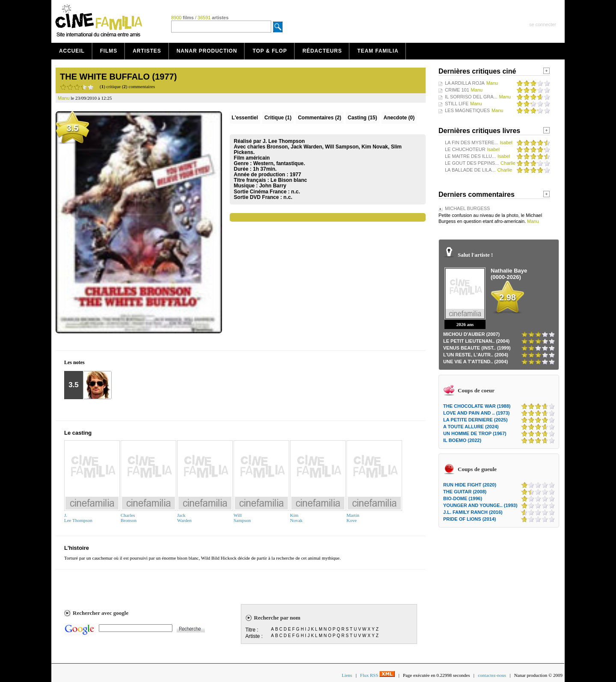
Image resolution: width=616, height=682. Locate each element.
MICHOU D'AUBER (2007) (471, 334)
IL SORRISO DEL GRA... (471, 97)
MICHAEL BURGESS (467, 208)
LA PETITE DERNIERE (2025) (475, 420)
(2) (319, 118)
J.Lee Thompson (78, 518)
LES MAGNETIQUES (467, 110)
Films (109, 51)
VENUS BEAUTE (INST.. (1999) (477, 348)
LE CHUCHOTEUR (465, 149)
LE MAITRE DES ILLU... (470, 156)
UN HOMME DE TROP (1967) (475, 433)
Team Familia (378, 51)
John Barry (273, 186)
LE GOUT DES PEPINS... (472, 163)
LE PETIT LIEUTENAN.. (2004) (476, 341)
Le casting (78, 433)
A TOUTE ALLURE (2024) (471, 427)
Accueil (72, 51)
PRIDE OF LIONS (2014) (469, 519)
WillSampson (242, 518)
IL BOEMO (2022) (462, 440)
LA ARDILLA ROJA (465, 83)
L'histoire (77, 548)
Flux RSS (378, 675)
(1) (278, 118)
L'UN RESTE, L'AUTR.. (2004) (476, 355)
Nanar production (207, 51)
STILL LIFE (457, 104)
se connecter (543, 24)
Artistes (147, 51)
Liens (347, 675)
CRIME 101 (457, 90)
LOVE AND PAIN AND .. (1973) (476, 413)
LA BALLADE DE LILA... (470, 170)
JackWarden (184, 518)
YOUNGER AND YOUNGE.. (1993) (480, 505)
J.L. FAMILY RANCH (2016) (473, 512)
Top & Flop (270, 51)
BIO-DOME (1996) (463, 498)
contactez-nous (492, 675)
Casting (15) (363, 118)
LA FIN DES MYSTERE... (472, 142)
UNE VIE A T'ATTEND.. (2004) (475, 362)
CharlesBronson (129, 518)
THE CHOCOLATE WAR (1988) (477, 406)
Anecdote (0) (399, 118)
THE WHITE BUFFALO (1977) (118, 77)
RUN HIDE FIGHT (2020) (470, 485)
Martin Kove (353, 518)
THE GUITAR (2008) (465, 492)
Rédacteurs (322, 51)
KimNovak (296, 518)
